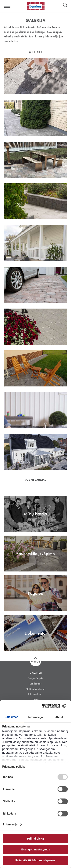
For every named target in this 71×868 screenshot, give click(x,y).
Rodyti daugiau (35, 480)
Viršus (36, 662)
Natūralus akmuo (35, 689)
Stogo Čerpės (35, 678)
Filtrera (37, 52)
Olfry (35, 700)
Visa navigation (8, 6)
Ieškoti (65, 6)
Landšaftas (35, 684)
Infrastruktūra (36, 694)
